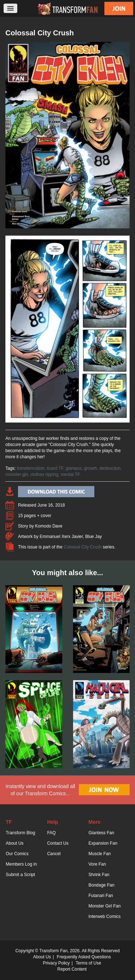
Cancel (54, 854)
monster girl (17, 474)
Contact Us (58, 843)
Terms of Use (88, 963)
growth (91, 468)
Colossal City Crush (83, 547)
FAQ (51, 833)
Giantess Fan (101, 833)
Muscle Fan (100, 854)
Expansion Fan (103, 843)
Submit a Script (20, 875)
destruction (110, 468)
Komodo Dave (49, 526)
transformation (31, 468)
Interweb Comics (105, 916)
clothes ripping (44, 474)
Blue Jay (94, 537)
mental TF (70, 474)
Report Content (72, 969)
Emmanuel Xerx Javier (61, 537)
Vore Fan (97, 864)
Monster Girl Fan (105, 906)
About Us (15, 843)
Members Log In (21, 864)
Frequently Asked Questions (84, 957)
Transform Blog (21, 833)
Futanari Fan (101, 896)
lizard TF (55, 468)
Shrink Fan (99, 875)
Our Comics (17, 854)
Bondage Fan (102, 885)
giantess (74, 468)
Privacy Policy (56, 963)
